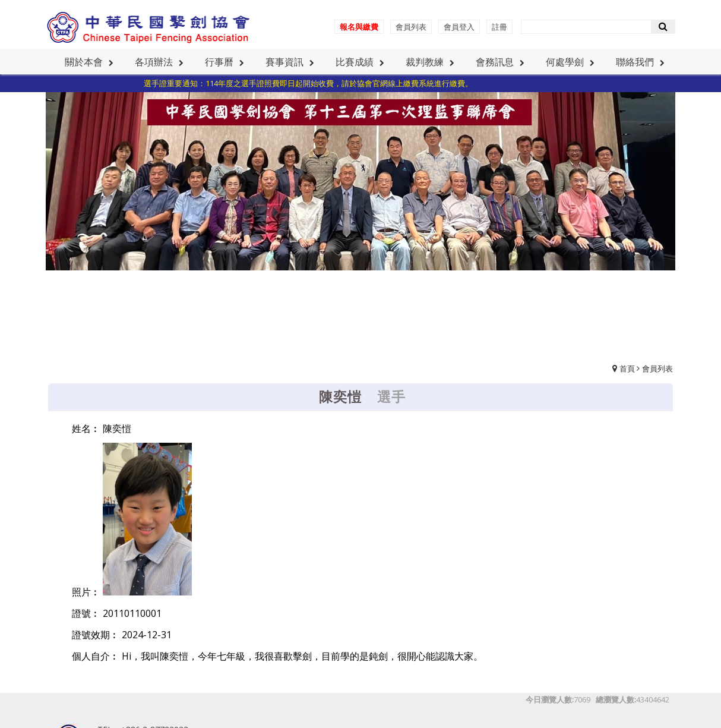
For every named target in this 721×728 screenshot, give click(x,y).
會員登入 (459, 27)
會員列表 (411, 27)
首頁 (627, 368)
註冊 (499, 27)
